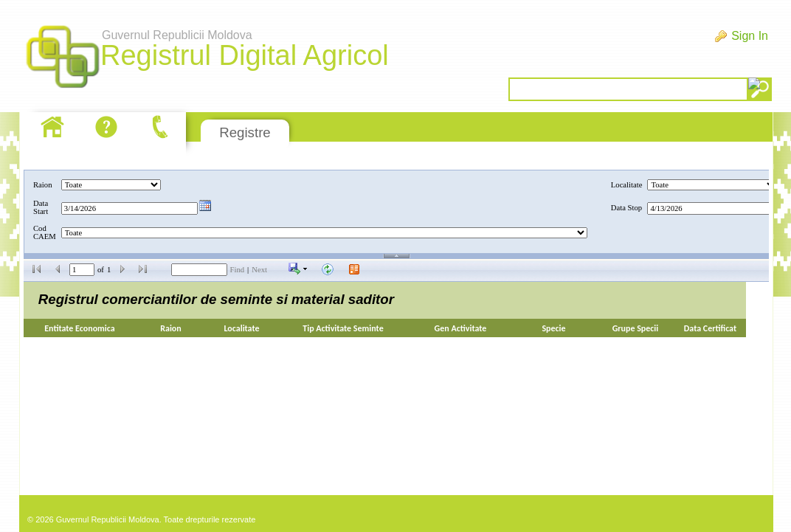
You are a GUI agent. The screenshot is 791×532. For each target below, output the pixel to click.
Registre (245, 132)
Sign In (750, 36)
